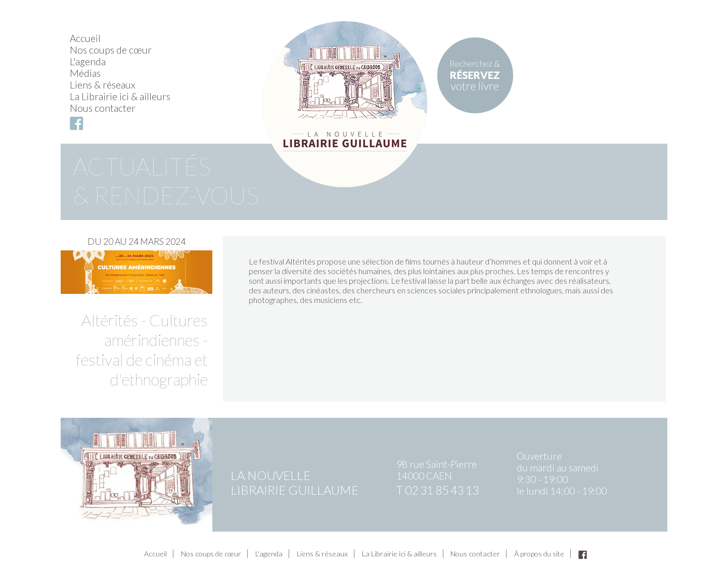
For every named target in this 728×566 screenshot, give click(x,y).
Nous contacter (103, 108)
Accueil (85, 38)
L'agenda (88, 61)
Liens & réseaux (103, 85)
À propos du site (539, 554)
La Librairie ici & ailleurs (120, 96)
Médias (85, 73)
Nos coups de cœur (111, 50)
